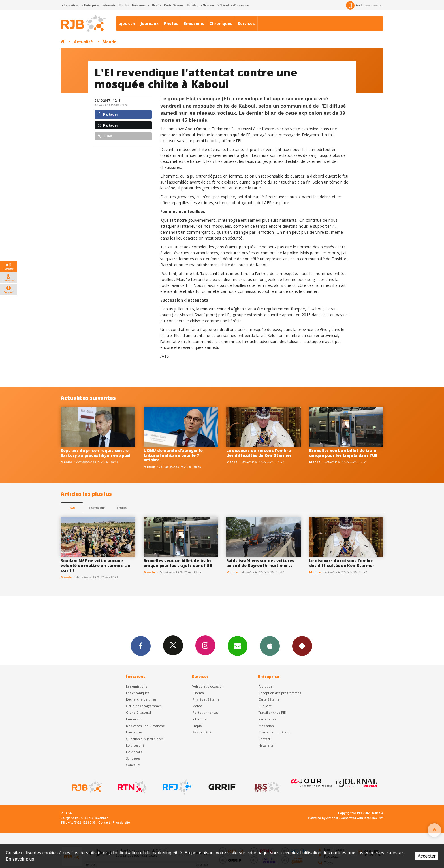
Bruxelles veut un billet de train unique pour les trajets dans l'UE (343, 453)
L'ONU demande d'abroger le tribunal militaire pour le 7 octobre (173, 455)
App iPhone (270, 646)
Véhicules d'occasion (233, 5)
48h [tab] (72, 508)
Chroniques (221, 23)
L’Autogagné (135, 745)
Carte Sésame (174, 5)
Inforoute (109, 5)
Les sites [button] (69, 5)
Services (246, 23)
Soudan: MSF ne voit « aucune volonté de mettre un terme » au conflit (95, 565)
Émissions (194, 23)
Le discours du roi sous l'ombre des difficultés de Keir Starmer (259, 453)
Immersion (134, 719)
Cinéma (198, 693)
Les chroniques (138, 693)
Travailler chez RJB (272, 712)
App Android (302, 646)
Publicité (265, 706)
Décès (157, 5)
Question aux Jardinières (145, 739)
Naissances (141, 5)
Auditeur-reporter (364, 5)
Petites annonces (205, 712)
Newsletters (238, 646)
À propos (265, 686)
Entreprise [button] (90, 5)
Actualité (83, 42)
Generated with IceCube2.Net (362, 818)
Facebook (141, 646)
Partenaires (267, 719)
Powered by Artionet (323, 818)
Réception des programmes (280, 693)
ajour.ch (127, 23)
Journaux (150, 23)
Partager (108, 114)
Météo (197, 706)
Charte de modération (276, 732)
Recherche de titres (141, 699)
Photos (171, 23)
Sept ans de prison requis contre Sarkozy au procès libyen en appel (96, 453)
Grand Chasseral (138, 712)
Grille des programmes (144, 706)
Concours (133, 765)
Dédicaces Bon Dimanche (145, 726)
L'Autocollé (134, 752)
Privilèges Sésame (201, 5)
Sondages (133, 758)
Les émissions (136, 686)
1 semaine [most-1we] (97, 508)
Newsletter (267, 745)
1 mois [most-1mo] (121, 508)
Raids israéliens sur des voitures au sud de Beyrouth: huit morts (260, 563)
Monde (109, 42)
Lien (105, 136)
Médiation (266, 726)
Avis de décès (202, 732)
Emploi (124, 5)
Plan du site (121, 822)
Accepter (427, 856)
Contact (264, 739)
